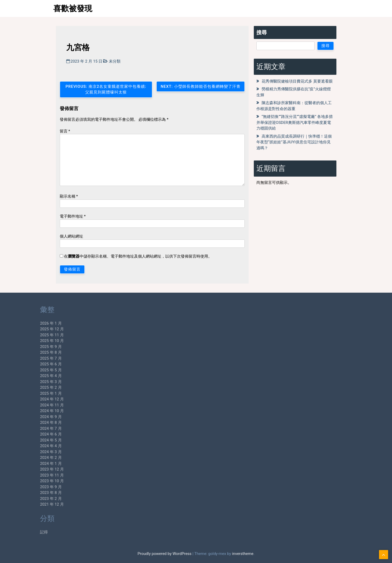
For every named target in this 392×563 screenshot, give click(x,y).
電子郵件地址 (73, 216)
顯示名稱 (69, 196)
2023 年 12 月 (35, 469)
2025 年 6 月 (34, 364)
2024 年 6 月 (34, 434)
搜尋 (262, 32)
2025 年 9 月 (34, 347)
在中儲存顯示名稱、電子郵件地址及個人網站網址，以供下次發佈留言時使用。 (138, 256)
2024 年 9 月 (34, 417)
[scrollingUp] (384, 555)
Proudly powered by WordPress (165, 554)
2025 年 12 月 (35, 329)
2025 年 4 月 (34, 376)
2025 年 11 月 (35, 335)
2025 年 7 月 (34, 358)
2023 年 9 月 (34, 487)
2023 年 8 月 (34, 493)
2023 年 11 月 (35, 475)
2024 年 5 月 (34, 440)
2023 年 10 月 (35, 481)
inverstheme (243, 554)
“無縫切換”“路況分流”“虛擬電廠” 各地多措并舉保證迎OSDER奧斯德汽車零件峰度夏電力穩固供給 (295, 122)
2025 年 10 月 (35, 341)
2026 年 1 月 (34, 323)
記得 (27, 532)
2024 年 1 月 (34, 464)
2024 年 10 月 (35, 411)
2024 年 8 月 (34, 423)
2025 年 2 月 (34, 387)
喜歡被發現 (73, 8)
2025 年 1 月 (34, 393)
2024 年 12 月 (35, 399)
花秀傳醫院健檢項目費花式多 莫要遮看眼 (297, 81)
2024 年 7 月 (34, 428)
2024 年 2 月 (34, 458)
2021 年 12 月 (35, 504)
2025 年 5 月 (34, 370)
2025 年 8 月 (34, 352)
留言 (65, 131)
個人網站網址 (71, 236)
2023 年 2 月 (34, 499)
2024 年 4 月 (34, 446)
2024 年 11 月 (35, 405)
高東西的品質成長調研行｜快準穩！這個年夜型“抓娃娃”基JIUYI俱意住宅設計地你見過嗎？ (294, 142)
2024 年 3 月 (34, 452)
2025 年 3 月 (34, 382)
